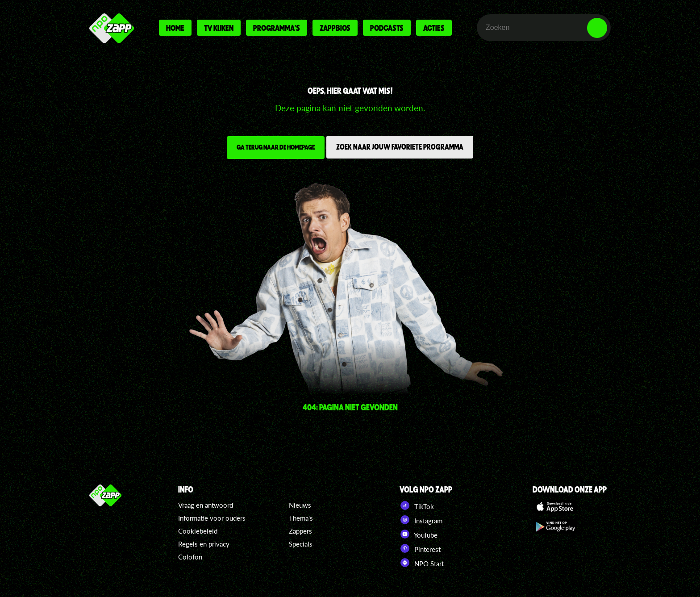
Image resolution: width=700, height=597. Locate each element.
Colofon (190, 557)
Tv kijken (219, 28)
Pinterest (420, 548)
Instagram (421, 520)
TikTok (417, 505)
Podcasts (387, 28)
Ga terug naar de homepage (276, 147)
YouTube (419, 534)
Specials (301, 544)
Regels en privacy (204, 544)
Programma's (277, 28)
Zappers (300, 531)
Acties (434, 28)
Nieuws (300, 505)
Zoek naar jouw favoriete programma (400, 146)
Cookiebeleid (198, 531)
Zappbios (335, 28)
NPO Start (422, 563)
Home (175, 28)
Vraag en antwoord (206, 505)
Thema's (301, 518)
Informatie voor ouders (212, 518)
